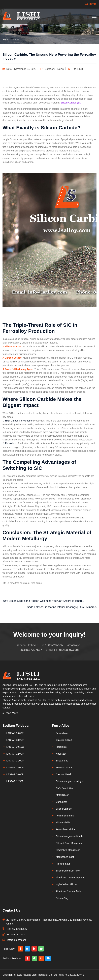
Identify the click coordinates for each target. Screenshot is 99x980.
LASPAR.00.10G (15, 747)
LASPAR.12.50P (15, 781)
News (17, 39)
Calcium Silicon (64, 740)
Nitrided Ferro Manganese (70, 843)
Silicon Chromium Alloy (68, 871)
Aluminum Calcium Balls (69, 891)
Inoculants (61, 747)
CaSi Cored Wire (65, 788)
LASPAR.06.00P (15, 733)
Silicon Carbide (64, 809)
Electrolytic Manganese (68, 850)
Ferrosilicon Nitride (66, 829)
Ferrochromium (64, 767)
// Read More (10, 713)
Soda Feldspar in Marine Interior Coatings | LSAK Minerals (62, 607)
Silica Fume (62, 761)
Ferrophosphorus (65, 816)
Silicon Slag (62, 898)
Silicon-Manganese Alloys (69, 781)
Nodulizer (61, 754)
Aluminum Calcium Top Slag (71, 878)
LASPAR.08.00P (15, 774)
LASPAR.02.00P (15, 754)
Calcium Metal (63, 774)
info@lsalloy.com (67, 650)
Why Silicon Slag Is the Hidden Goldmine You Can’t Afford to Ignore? (43, 601)
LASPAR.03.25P (15, 740)
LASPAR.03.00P (15, 767)
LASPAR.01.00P (15, 761)
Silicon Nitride (63, 823)
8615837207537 (31, 650)
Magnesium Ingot (65, 857)
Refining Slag (63, 864)
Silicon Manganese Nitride (70, 836)
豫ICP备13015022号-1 (71, 975)
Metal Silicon (63, 795)
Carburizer (61, 802)
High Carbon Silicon (66, 884)
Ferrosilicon (62, 733)
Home (6, 39)
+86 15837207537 (51, 645)
